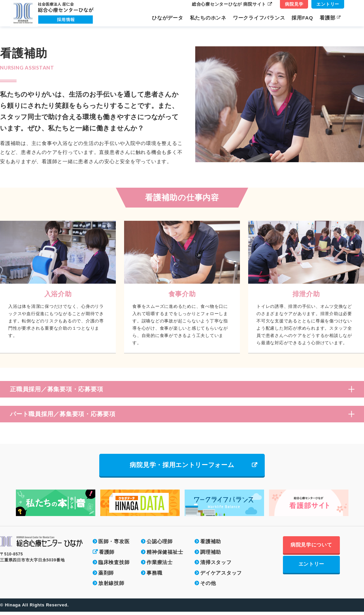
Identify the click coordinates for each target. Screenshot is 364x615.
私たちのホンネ (208, 18)
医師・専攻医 (114, 545)
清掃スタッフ (216, 566)
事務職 (154, 576)
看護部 (330, 18)
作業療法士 (160, 566)
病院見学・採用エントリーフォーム (182, 467)
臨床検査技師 (114, 566)
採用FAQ (302, 18)
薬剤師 (106, 576)
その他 (208, 586)
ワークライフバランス (259, 18)
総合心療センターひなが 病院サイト (232, 4)
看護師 (107, 555)
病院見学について (324, 549)
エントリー (328, 4)
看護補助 (211, 545)
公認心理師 (160, 545)
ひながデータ (168, 18)
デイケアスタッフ (221, 576)
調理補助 (211, 555)
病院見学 (294, 4)
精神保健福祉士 (165, 555)
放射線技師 (111, 586)
